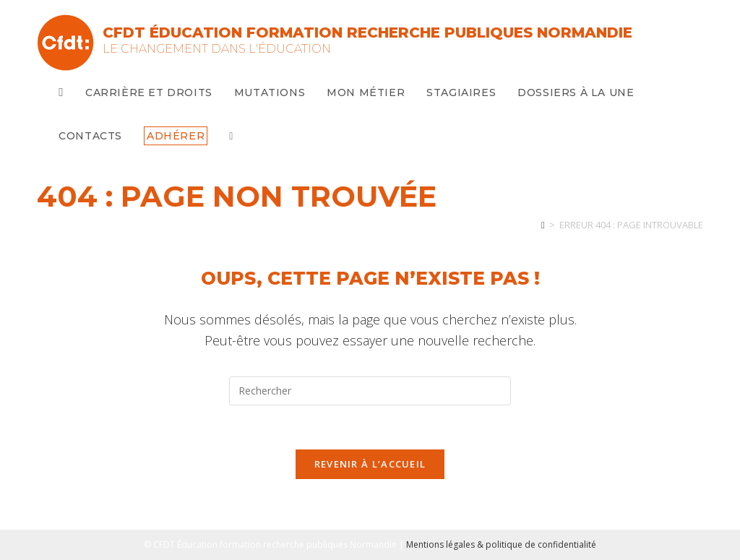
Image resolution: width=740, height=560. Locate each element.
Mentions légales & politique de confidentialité (501, 544)
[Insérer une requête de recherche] (370, 391)
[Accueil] (543, 225)
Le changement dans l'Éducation (217, 49)
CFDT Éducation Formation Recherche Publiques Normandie (367, 33)
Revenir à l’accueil (370, 464)
